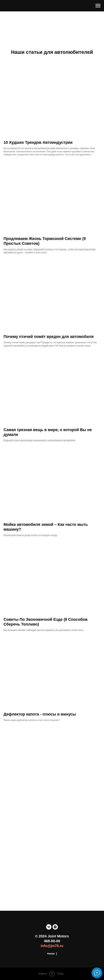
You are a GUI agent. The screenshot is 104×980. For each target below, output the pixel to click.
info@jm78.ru (52, 946)
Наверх (52, 954)
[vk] (49, 927)
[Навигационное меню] (98, 6)
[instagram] (55, 927)
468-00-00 (52, 941)
